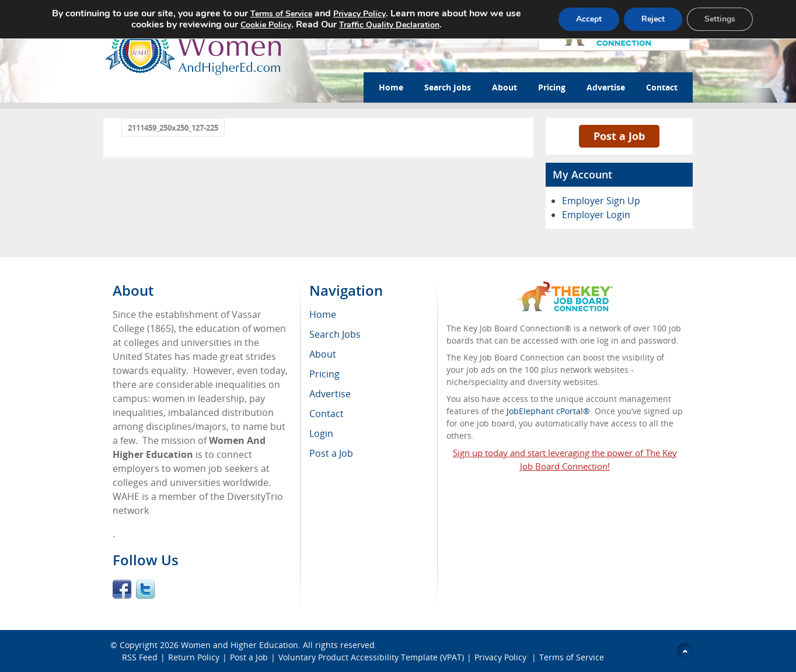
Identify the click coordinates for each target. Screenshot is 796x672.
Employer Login (596, 215)
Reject (653, 19)
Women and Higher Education (240, 645)
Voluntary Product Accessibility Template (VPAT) (371, 657)
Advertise (606, 87)
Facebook (122, 589)
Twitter (145, 589)
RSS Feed (140, 657)
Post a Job (619, 136)
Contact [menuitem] (327, 414)
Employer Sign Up (601, 201)
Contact (662, 87)
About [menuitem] (323, 354)
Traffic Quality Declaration (389, 25)
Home (391, 87)
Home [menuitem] (323, 314)
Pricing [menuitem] (324, 374)
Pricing (552, 87)
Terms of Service (572, 657)
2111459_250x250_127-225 (173, 128)
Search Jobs (448, 87)
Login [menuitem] (321, 433)
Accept (589, 19)
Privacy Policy (502, 657)
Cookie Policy (266, 25)
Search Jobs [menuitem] (335, 334)
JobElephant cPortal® (548, 411)
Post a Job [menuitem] (331, 453)
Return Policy (194, 657)
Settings (720, 19)
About (505, 87)
